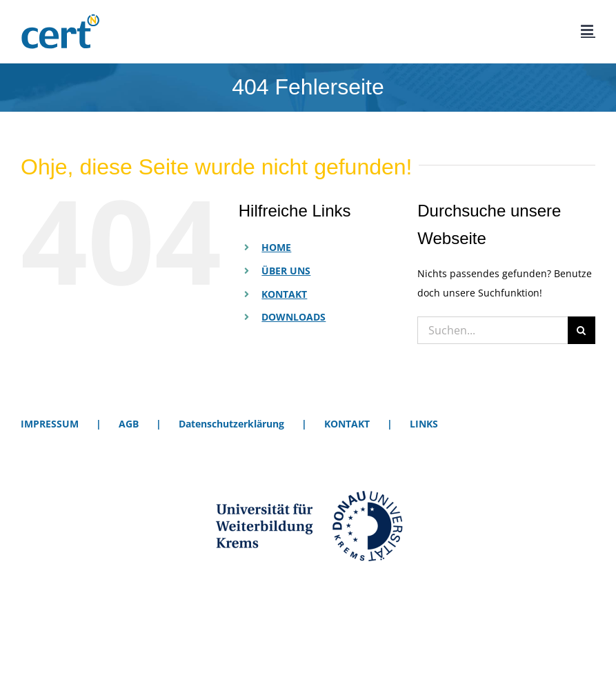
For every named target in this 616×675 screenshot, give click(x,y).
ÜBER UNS (286, 271)
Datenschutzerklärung (231, 424)
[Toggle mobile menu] (588, 30)
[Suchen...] (493, 330)
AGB (129, 424)
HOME (276, 247)
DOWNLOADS (294, 317)
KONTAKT (284, 294)
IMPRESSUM (50, 424)
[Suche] (582, 330)
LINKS (424, 424)
